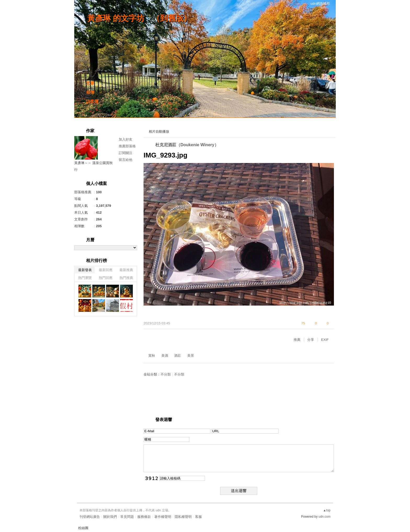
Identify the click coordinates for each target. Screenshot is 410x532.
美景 (191, 356)
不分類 (166, 374)
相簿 (90, 92)
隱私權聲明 (183, 517)
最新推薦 (126, 270)
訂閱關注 (126, 153)
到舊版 (172, 18)
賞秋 (152, 356)
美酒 (165, 356)
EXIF (325, 340)
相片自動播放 (159, 131)
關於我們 (110, 517)
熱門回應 (106, 278)
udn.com (324, 517)
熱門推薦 (126, 278)
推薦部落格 (127, 146)
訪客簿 (92, 101)
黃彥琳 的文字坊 (116, 18)
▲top (327, 510)
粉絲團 (83, 528)
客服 (198, 517)
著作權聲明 (163, 517)
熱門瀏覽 (85, 278)
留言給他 (126, 160)
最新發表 (85, 270)
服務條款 (144, 517)
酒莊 (178, 356)
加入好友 (126, 139)
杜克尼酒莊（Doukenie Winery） (187, 145)
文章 (90, 83)
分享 (311, 340)
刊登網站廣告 (90, 517)
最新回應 (106, 270)
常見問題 (127, 517)
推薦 (297, 340)
